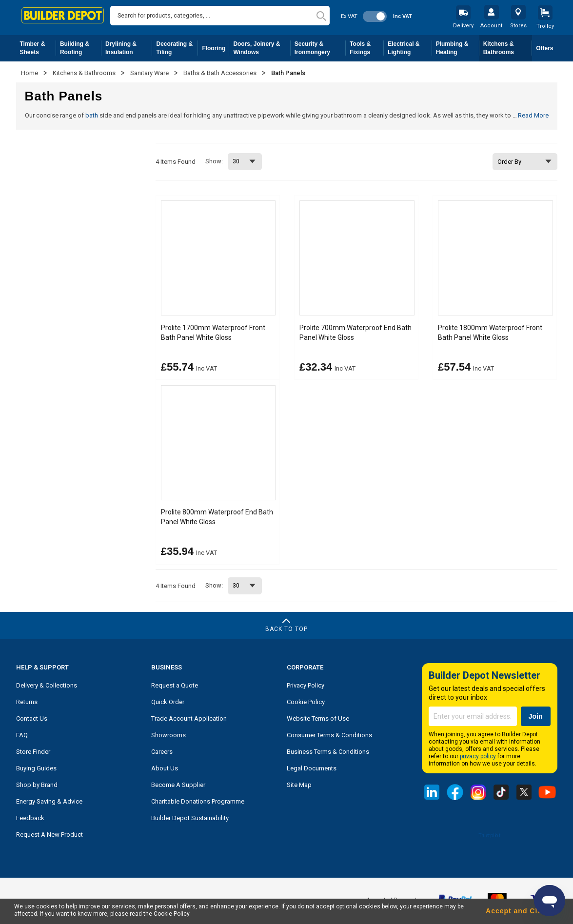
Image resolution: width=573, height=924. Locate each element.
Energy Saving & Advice (49, 801)
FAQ (22, 735)
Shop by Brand (37, 784)
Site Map (299, 784)
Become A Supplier (178, 784)
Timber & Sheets (38, 48)
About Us (165, 768)
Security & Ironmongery (320, 48)
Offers (544, 48)
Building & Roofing (81, 48)
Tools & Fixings (367, 48)
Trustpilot (489, 834)
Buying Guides (36, 768)
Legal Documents (312, 768)
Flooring (216, 50)
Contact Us (32, 718)
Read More (533, 115)
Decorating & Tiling (177, 48)
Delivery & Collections (47, 685)
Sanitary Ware (150, 73)
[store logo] (63, 15)
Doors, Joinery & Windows (262, 48)
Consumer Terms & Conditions (329, 735)
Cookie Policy (306, 701)
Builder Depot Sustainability (190, 817)
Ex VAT (349, 16)
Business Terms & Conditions (328, 751)
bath (92, 115)
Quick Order (168, 701)
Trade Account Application (189, 718)
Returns (27, 701)
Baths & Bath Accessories (221, 73)
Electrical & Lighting (410, 48)
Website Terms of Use (318, 718)
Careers (162, 751)
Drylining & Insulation (129, 48)
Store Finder (33, 751)
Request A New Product (49, 834)
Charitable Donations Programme (198, 801)
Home (30, 73)
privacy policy (478, 756)
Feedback (30, 817)
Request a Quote (175, 685)
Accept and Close (518, 911)
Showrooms (168, 735)
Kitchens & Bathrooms (508, 48)
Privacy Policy (306, 685)
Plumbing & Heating (458, 48)
